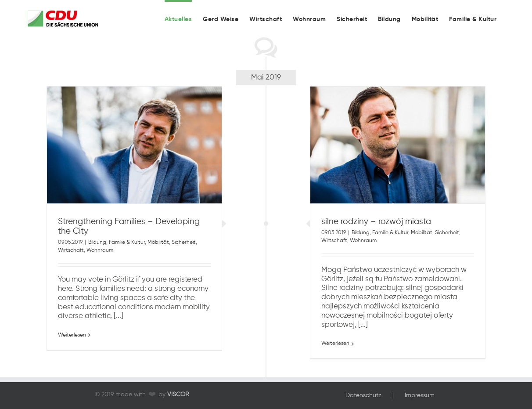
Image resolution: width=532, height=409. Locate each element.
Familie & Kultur (127, 255)
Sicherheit (184, 255)
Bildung (97, 255)
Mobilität (158, 255)
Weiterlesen (72, 347)
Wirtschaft (71, 263)
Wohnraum (100, 263)
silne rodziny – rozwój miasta (376, 234)
